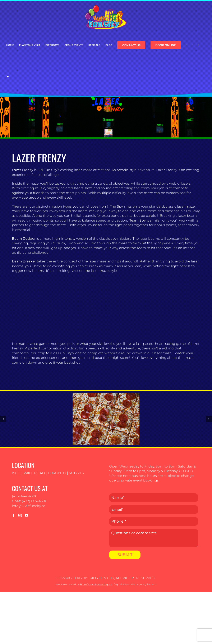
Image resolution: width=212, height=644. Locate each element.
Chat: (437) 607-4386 (29, 501)
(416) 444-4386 (25, 496)
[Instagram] (20, 515)
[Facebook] (14, 515)
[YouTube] (27, 515)
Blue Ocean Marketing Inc (96, 584)
